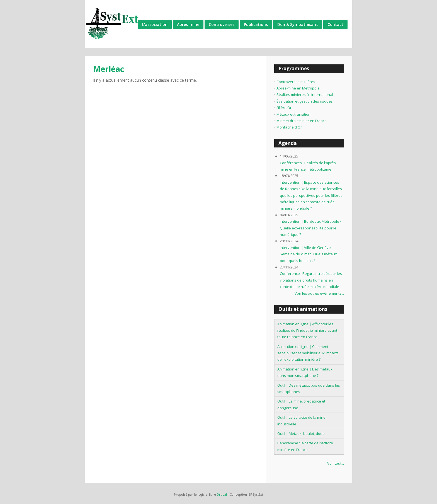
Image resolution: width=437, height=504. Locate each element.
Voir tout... (336, 463)
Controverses (222, 24)
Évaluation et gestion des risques (305, 101)
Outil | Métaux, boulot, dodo (301, 433)
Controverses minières (296, 82)
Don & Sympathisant (298, 24)
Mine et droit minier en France (302, 121)
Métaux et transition (293, 114)
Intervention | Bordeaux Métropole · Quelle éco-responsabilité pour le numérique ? (310, 228)
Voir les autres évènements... (319, 293)
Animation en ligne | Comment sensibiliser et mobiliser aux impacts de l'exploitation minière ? (308, 353)
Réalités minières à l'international (305, 94)
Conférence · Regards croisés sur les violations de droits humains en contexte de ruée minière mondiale (311, 280)
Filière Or (284, 108)
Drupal (222, 494)
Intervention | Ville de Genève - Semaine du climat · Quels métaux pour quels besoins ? (308, 254)
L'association (155, 24)
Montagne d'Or (289, 127)
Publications (256, 24)
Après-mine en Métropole (298, 88)
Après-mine (188, 24)
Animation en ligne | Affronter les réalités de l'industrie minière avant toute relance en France (307, 330)
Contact (335, 24)
